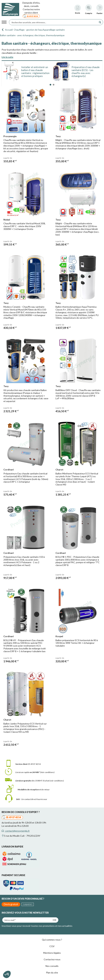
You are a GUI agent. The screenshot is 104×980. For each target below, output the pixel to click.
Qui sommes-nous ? (52, 940)
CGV (52, 946)
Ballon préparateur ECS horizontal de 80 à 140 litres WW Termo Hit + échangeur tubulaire (77, 643)
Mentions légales (52, 953)
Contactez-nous (52, 959)
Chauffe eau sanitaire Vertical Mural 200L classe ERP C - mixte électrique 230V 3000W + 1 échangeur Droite (24, 226)
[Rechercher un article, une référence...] (54, 22)
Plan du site (52, 973)
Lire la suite (7, 57)
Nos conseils (52, 966)
